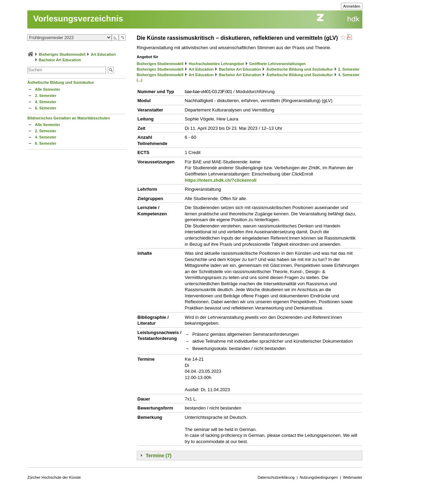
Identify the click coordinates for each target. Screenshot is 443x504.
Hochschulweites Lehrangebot (216, 64)
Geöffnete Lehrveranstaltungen (277, 64)
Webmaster (353, 477)
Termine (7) (159, 456)
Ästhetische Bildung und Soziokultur (61, 82)
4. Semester (46, 102)
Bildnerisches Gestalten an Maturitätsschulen (69, 118)
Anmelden (352, 6)
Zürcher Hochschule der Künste (54, 477)
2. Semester (46, 96)
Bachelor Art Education (60, 60)
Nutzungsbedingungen (319, 477)
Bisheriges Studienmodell (62, 54)
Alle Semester (48, 89)
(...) (140, 80)
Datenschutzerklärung (276, 477)
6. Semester (46, 108)
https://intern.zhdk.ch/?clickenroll (221, 180)
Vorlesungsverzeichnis (78, 19)
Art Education (103, 54)
